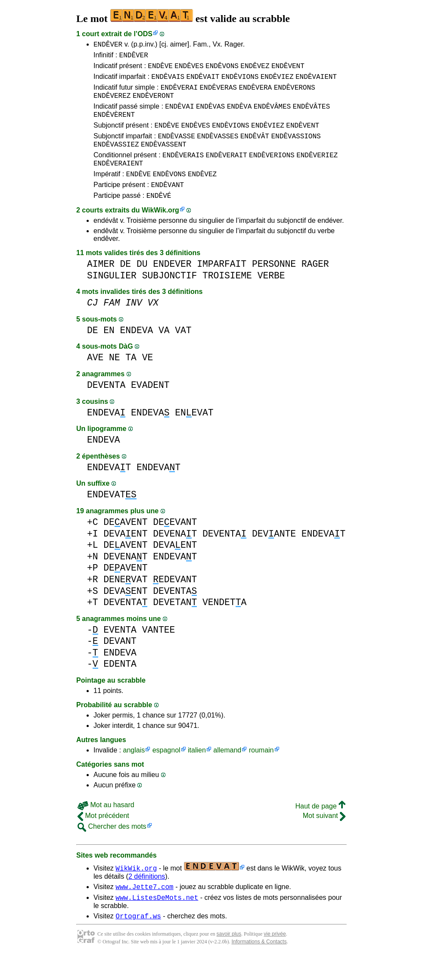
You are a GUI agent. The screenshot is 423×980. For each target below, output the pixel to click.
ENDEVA (137, 351)
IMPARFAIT (222, 285)
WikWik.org (160, 231)
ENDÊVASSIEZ (116, 158)
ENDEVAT (109, 488)
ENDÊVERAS (218, 94)
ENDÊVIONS (240, 81)
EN (109, 351)
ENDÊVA (239, 115)
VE (148, 378)
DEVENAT (175, 554)
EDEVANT (175, 600)
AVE (95, 378)
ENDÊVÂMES (272, 115)
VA (164, 351)
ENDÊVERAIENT (118, 180)
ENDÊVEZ (255, 69)
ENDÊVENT (288, 69)
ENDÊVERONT (153, 103)
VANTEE (159, 651)
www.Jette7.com (144, 908)
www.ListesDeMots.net (157, 921)
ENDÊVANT (167, 204)
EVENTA (120, 651)
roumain (261, 771)
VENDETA (224, 623)
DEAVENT (125, 543)
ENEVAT (194, 433)
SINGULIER (112, 296)
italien (197, 771)
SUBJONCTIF (170, 296)
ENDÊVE (160, 69)
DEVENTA (106, 406)
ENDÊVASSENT (164, 158)
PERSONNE (274, 285)
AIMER (101, 285)
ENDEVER (172, 285)
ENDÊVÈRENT (114, 125)
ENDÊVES (189, 69)
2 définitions (147, 897)
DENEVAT (125, 600)
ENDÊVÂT (255, 149)
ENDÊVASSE (176, 149)
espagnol (166, 771)
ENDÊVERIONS (272, 170)
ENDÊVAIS (168, 81)
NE (115, 378)
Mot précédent (103, 836)
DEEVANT (175, 543)
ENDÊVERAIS (183, 170)
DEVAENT (125, 554)
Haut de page (320, 827)
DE (126, 285)
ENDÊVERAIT (227, 170)
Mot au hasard (106, 826)
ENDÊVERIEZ (317, 170)
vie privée (275, 958)
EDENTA (120, 685)
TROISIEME (227, 296)
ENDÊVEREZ (112, 103)
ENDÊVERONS (295, 94)
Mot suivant (324, 836)
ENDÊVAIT (203, 81)
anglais (134, 771)
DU (142, 285)
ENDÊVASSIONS (296, 149)
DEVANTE (274, 554)
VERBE (271, 296)
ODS (145, 34)
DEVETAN (175, 623)
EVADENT (150, 406)
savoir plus (229, 958)
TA (131, 378)
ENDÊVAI (179, 115)
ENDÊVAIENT (316, 81)
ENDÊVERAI (179, 94)
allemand (227, 771)
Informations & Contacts (259, 966)
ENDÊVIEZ (277, 81)
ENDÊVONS (222, 69)
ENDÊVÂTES (311, 115)
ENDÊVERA (255, 94)
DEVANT (120, 662)
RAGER (315, 285)
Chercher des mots (112, 847)
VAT (183, 351)
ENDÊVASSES (218, 149)
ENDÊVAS (210, 115)
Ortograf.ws (138, 940)
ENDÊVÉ (159, 216)
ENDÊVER (108, 45)
